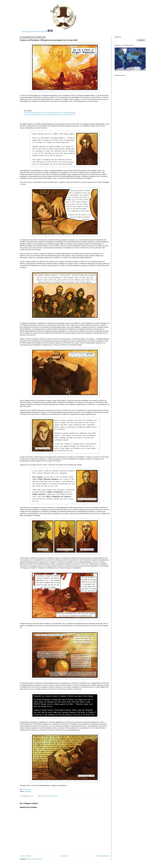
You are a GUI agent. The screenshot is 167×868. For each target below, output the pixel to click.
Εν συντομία (37, 32)
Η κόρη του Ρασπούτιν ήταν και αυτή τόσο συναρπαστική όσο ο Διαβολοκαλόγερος (50, 113)
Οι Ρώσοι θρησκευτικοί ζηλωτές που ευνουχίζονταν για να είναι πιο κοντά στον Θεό (50, 115)
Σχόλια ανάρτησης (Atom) (35, 859)
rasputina (28, 791)
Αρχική (24, 32)
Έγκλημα (49, 796)
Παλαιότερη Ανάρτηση (103, 856)
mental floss (27, 789)
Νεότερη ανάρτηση (26, 856)
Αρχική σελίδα (64, 856)
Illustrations (55, 796)
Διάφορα (44, 796)
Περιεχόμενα (30, 32)
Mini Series (44, 32)
